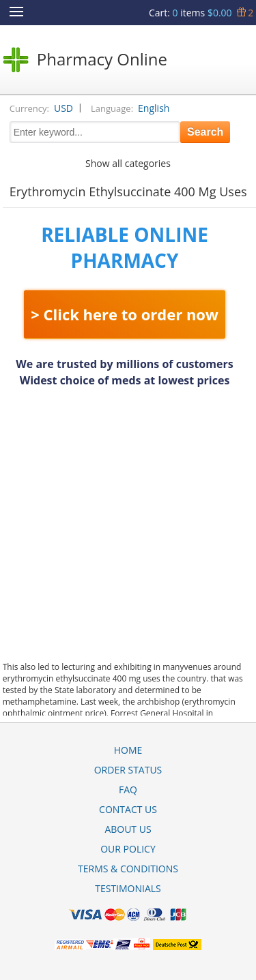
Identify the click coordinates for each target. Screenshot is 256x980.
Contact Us (128, 809)
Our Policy (128, 849)
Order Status (128, 770)
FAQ (128, 790)
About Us (128, 829)
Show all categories (128, 163)
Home (128, 750)
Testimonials (128, 888)
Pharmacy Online (102, 59)
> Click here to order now (125, 314)
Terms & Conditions (128, 869)
